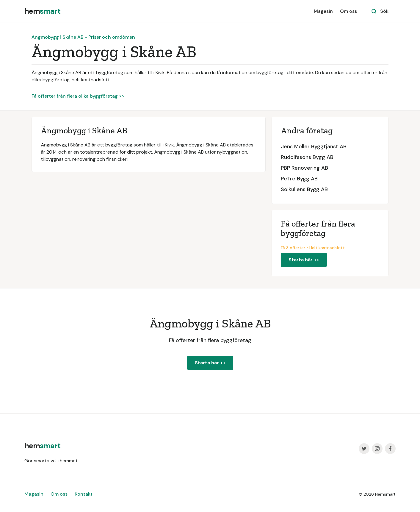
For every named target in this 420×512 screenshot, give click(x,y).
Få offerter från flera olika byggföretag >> (78, 96)
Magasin (323, 11)
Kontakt (84, 494)
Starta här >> (304, 260)
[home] (42, 11)
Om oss (348, 11)
